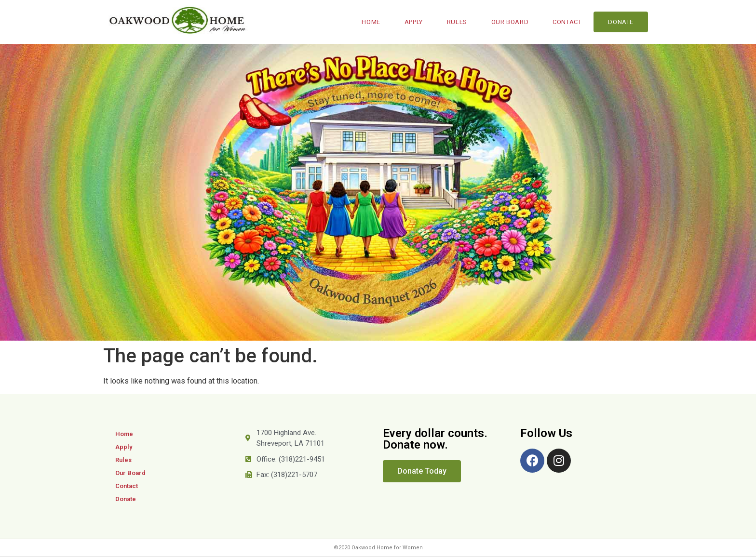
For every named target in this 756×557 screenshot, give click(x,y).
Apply (414, 22)
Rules (457, 22)
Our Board (510, 22)
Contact (567, 22)
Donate (621, 22)
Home (371, 22)
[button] (422, 471)
